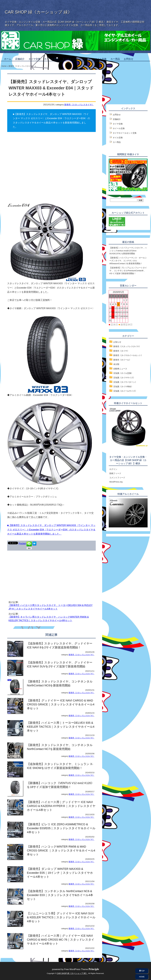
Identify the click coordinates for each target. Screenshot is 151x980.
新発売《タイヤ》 (121, 351)
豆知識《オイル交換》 (123, 373)
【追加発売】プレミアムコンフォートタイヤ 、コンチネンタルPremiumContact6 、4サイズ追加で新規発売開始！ (128, 271)
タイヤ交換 (34, 59)
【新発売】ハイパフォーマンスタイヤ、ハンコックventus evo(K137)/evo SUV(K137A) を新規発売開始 (128, 251)
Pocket (22, 544)
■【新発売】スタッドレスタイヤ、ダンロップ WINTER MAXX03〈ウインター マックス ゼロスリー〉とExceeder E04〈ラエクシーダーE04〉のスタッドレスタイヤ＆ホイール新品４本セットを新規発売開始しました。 (51, 530)
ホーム (8, 59)
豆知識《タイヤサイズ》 (124, 378)
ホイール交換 (51, 59)
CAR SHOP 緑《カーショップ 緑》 (38, 12)
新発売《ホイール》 (122, 360)
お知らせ (117, 342)
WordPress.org (116, 482)
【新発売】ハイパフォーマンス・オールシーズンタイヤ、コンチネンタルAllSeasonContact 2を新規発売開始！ (128, 261)
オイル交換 (101, 59)
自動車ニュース (120, 369)
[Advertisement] (29, 572)
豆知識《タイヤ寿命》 (123, 386)
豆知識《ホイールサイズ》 (125, 391)
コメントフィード (117, 478)
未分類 (116, 364)
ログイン (113, 469)
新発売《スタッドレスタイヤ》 (79, 105)
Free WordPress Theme (82, 969)
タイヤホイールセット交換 (77, 59)
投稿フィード (115, 473)
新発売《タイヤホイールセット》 (128, 355)
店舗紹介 (20, 59)
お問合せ (129, 59)
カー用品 (115, 59)
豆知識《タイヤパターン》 (125, 382)
